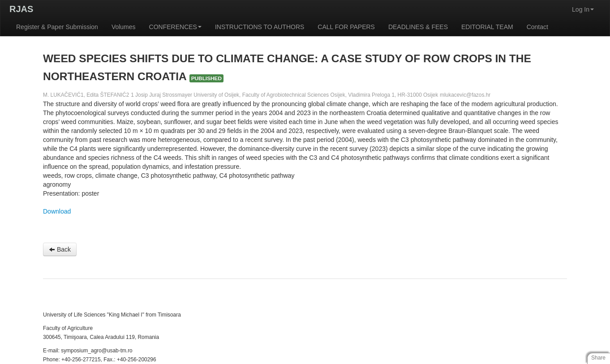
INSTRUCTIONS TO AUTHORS (260, 27)
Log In (583, 9)
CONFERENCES (175, 27)
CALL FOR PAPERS (346, 27)
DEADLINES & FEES (418, 27)
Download (57, 211)
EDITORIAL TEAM (487, 27)
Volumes (124, 27)
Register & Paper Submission (57, 27)
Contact (537, 27)
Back (60, 249)
